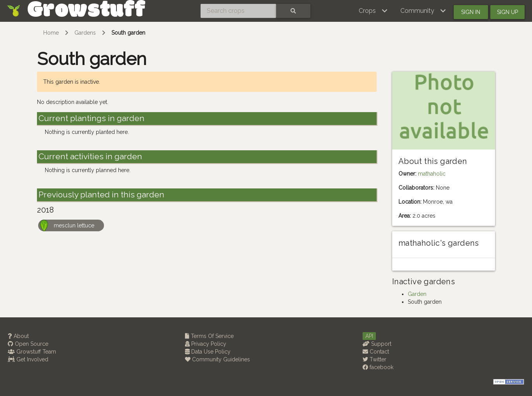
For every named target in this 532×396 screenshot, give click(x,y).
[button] (373, 11)
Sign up (507, 12)
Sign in (471, 12)
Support (377, 344)
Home (51, 33)
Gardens (85, 33)
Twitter (374, 359)
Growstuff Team (32, 352)
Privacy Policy (206, 344)
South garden (128, 33)
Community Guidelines (218, 359)
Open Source (28, 344)
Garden (417, 294)
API (369, 336)
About (18, 336)
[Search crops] (238, 11)
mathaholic (432, 174)
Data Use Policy (208, 352)
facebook (378, 367)
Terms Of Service (209, 336)
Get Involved (28, 359)
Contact (376, 352)
